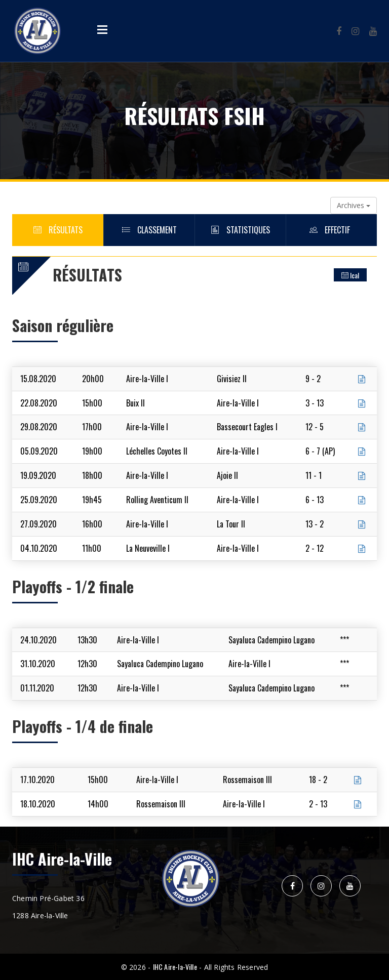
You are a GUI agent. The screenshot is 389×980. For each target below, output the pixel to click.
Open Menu (102, 29)
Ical (350, 275)
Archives (354, 205)
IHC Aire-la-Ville (175, 967)
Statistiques (241, 230)
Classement (149, 230)
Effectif (332, 230)
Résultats (58, 230)
